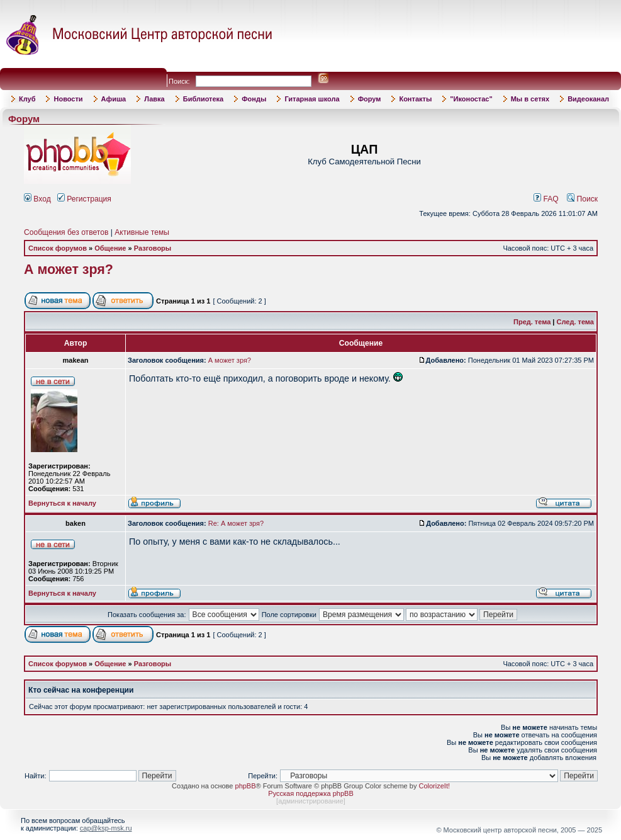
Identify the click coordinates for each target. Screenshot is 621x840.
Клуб (27, 99)
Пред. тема (532, 322)
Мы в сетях (530, 99)
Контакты (415, 99)
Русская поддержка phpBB (310, 793)
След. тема (575, 322)
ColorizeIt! (434, 786)
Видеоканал (588, 99)
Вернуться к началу (62, 503)
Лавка (154, 99)
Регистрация (84, 199)
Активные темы (142, 232)
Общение (110, 248)
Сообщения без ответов (66, 232)
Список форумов (58, 248)
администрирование (311, 801)
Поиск (582, 199)
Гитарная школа (312, 99)
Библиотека (204, 99)
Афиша (114, 99)
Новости (68, 99)
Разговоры (153, 248)
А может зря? (69, 270)
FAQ (546, 199)
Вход (37, 199)
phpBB (246, 786)
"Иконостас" (471, 99)
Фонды (254, 99)
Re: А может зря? (236, 523)
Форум (370, 99)
